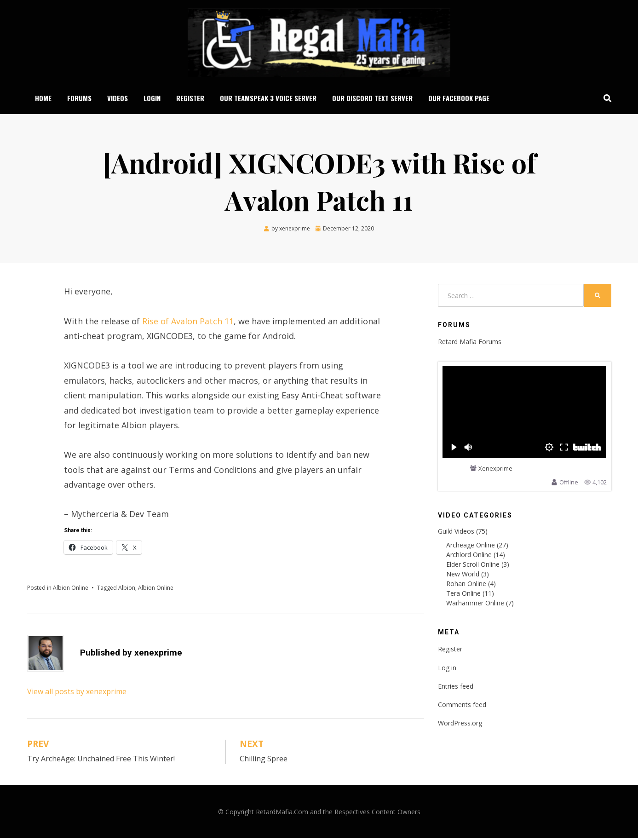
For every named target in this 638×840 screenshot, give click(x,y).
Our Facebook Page (459, 99)
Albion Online (71, 590)
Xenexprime (495, 471)
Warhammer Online (475, 605)
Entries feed (456, 688)
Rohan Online (466, 585)
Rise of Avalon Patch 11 (188, 323)
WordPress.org (460, 725)
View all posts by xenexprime (77, 693)
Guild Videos (456, 533)
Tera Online (463, 595)
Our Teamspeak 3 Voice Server (268, 99)
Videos (118, 99)
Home (43, 99)
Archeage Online (471, 547)
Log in (447, 670)
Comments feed (462, 706)
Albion (127, 590)
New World (463, 576)
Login (152, 99)
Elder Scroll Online (473, 566)
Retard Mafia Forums (470, 343)
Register (190, 99)
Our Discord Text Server (372, 99)
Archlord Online (469, 556)
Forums (79, 99)
